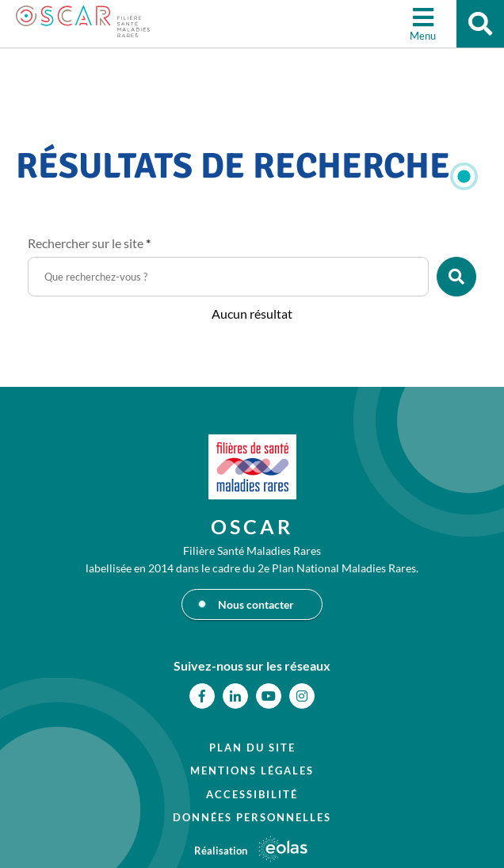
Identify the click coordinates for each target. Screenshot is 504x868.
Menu (423, 36)
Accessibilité (252, 794)
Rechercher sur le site (89, 243)
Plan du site (252, 748)
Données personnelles (252, 817)
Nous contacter (256, 604)
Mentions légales (252, 770)
